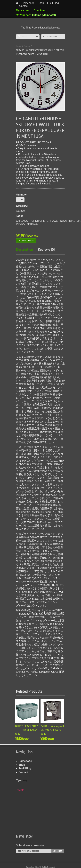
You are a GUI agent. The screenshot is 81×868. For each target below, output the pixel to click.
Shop (41, 3)
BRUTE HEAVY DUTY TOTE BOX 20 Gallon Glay (27, 730)
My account (23, 10)
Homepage (28, 3)
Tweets (20, 790)
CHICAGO (22, 221)
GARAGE (52, 221)
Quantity (21, 195)
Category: (22, 206)
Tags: (19, 216)
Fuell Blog (53, 3)
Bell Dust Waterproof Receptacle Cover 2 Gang (52, 730)
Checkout (40, 10)
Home (19, 46)
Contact (24, 6)
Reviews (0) (46, 250)
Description (24, 250)
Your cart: (36, 15)
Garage (27, 46)
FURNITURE (37, 221)
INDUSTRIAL (67, 221)
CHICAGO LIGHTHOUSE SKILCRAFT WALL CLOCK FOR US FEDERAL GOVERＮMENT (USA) (40, 52)
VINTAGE (32, 224)
